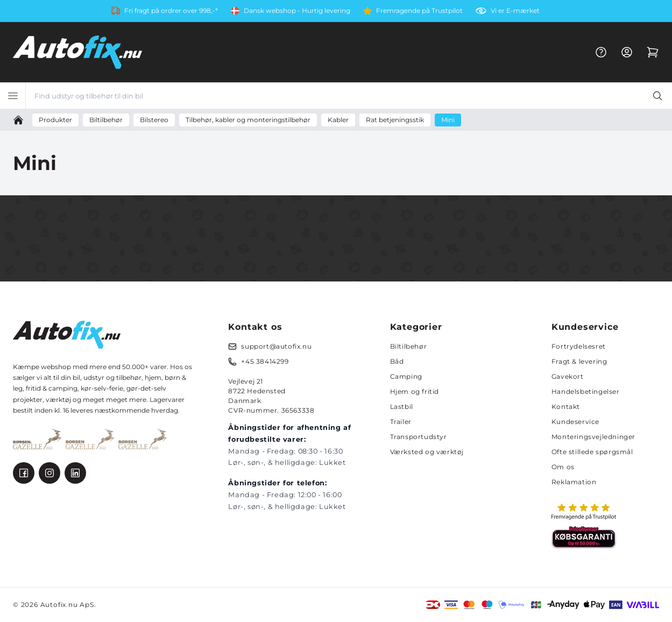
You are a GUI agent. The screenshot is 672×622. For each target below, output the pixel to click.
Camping (406, 376)
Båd (397, 361)
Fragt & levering (579, 361)
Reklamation (574, 482)
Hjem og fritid (415, 391)
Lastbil (402, 407)
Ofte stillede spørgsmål (592, 452)
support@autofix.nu (276, 346)
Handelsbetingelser (586, 391)
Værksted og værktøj (427, 452)
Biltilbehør (409, 346)
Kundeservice (575, 422)
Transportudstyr (419, 437)
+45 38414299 (265, 361)
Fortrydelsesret (579, 346)
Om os (563, 467)
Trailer (401, 422)
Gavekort (568, 376)
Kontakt (566, 407)
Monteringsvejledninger (593, 437)
